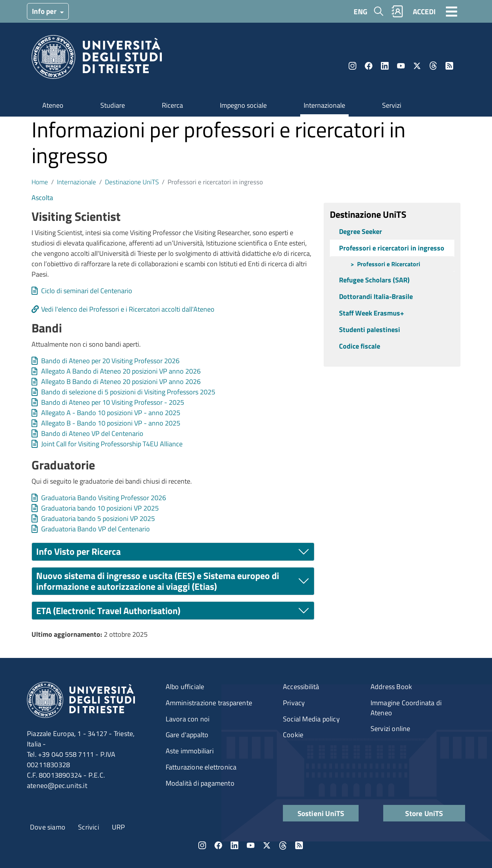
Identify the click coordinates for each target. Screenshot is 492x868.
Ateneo (53, 105)
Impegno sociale (243, 105)
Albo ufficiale (185, 687)
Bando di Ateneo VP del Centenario (92, 433)
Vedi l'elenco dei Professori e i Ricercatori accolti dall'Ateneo (128, 309)
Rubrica (397, 11)
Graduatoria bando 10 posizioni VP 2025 (100, 508)
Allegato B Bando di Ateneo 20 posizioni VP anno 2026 (121, 381)
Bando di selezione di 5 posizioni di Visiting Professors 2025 (128, 392)
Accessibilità (301, 687)
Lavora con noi (188, 719)
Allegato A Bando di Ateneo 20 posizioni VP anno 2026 (121, 371)
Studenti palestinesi (370, 330)
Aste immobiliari (190, 751)
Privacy (294, 703)
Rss (449, 66)
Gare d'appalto (187, 735)
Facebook (369, 66)
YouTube (401, 66)
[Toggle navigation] (452, 11)
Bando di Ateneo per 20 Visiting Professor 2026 (110, 361)
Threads (433, 66)
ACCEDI (424, 11)
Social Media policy (311, 719)
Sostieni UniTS (321, 813)
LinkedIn (385, 66)
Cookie (293, 735)
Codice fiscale (360, 346)
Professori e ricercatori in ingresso (392, 248)
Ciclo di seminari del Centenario (87, 291)
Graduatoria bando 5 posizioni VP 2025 (98, 518)
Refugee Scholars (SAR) (374, 280)
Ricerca (172, 105)
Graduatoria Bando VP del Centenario (96, 529)
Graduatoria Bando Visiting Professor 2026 (104, 498)
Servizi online (391, 729)
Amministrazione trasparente (209, 703)
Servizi (392, 105)
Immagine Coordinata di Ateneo (406, 708)
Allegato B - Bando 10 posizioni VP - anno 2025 (111, 423)
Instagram (352, 66)
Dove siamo (48, 827)
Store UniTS (424, 813)
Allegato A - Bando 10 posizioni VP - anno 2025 (111, 413)
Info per (45, 11)
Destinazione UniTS (132, 182)
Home (40, 182)
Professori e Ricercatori (389, 264)
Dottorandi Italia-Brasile (376, 296)
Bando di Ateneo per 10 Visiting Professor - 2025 (113, 402)
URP (119, 827)
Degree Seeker (361, 231)
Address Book (391, 687)
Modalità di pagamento (200, 783)
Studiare (113, 105)
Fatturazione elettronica (201, 767)
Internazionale (324, 105)
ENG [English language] (361, 11)
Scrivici (89, 827)
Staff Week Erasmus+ (371, 313)
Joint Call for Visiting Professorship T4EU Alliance (112, 444)
